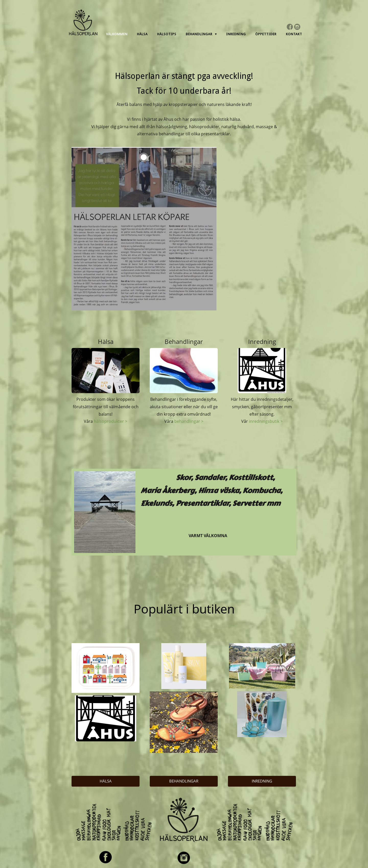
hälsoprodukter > (111, 421)
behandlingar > (189, 421)
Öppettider (266, 34)
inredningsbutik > (266, 421)
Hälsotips (167, 34)
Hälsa (142, 34)
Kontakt (294, 34)
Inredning (236, 34)
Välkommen (117, 34)
